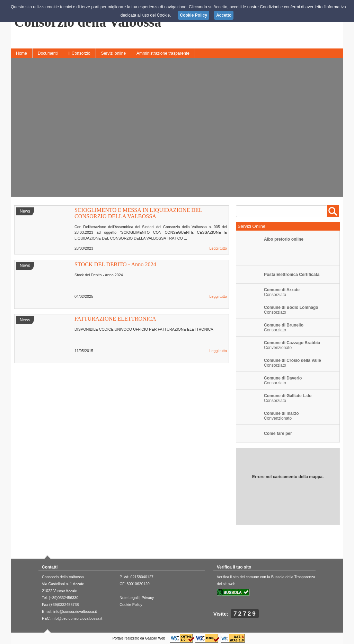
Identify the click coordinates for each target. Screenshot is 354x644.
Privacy (148, 598)
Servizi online (113, 53)
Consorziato (282, 292)
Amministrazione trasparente (163, 53)
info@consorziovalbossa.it (75, 611)
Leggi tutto (218, 248)
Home (21, 53)
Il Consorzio (79, 53)
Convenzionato (281, 416)
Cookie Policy (131, 605)
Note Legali (129, 598)
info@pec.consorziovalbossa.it (77, 618)
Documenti (48, 53)
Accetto (224, 15)
